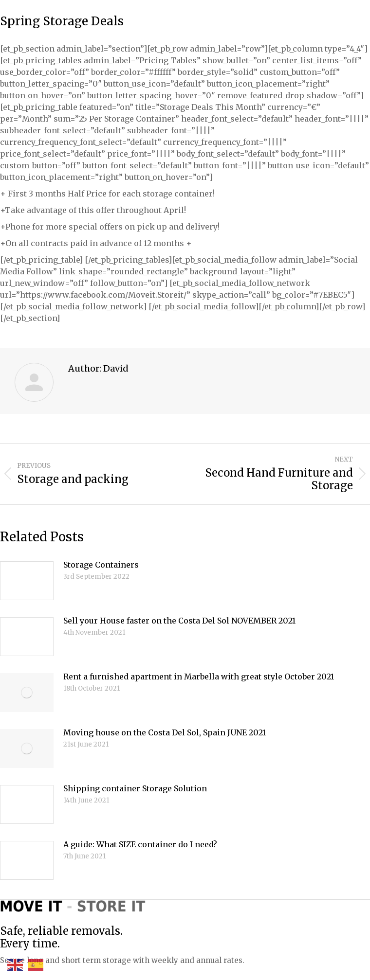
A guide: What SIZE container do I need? (140, 844)
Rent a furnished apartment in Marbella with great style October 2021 (199, 677)
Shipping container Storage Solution (135, 788)
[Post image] (27, 581)
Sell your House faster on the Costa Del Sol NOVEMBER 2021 (179, 621)
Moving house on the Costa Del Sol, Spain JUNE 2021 (165, 732)
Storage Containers (101, 565)
